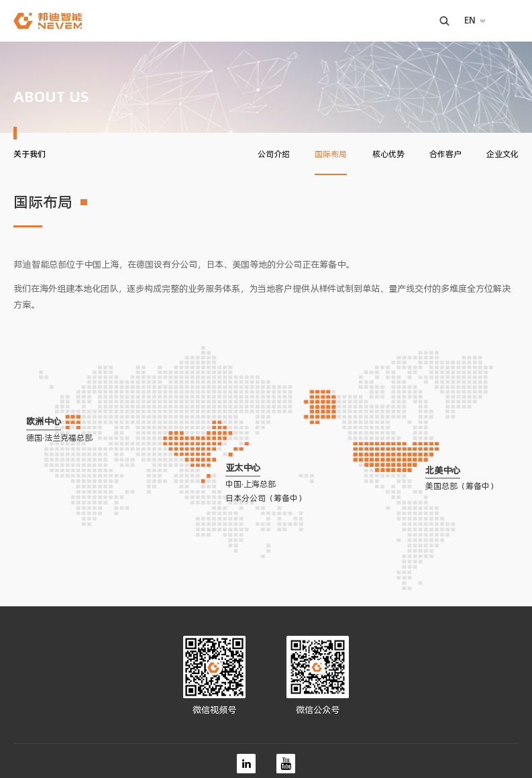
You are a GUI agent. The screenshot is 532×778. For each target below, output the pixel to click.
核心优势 (388, 154)
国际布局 (331, 154)
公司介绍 (274, 154)
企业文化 (502, 154)
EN (470, 20)
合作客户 (445, 154)
